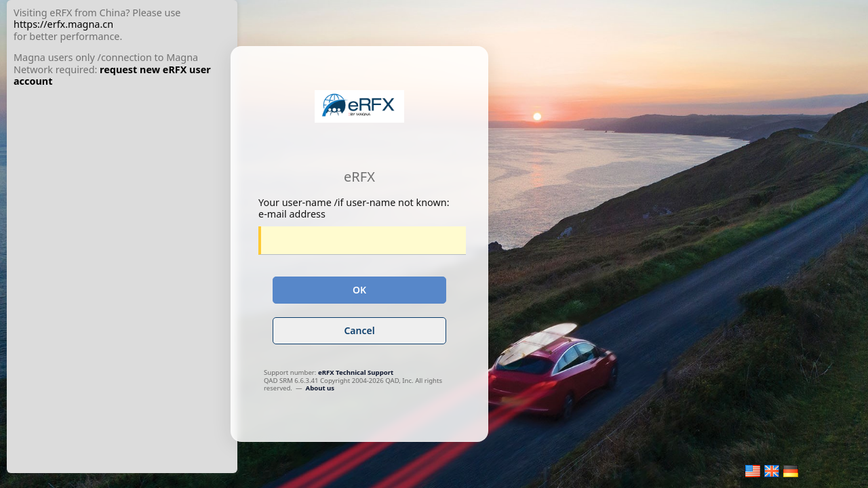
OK (359, 290)
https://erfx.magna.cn (63, 24)
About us (320, 388)
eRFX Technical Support (356, 372)
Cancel (359, 330)
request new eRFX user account (112, 75)
